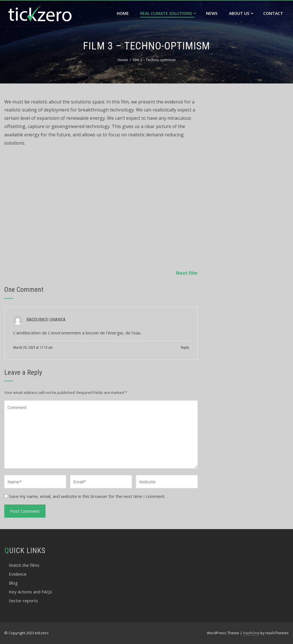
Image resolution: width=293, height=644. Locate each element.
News (212, 13)
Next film (187, 273)
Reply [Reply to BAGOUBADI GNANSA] (185, 347)
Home (123, 13)
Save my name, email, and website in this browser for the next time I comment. (87, 496)
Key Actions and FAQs (30, 592)
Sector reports (23, 601)
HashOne (251, 633)
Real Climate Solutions (168, 13)
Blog (13, 583)
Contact (273, 13)
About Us (241, 13)
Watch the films (24, 565)
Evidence (18, 574)
